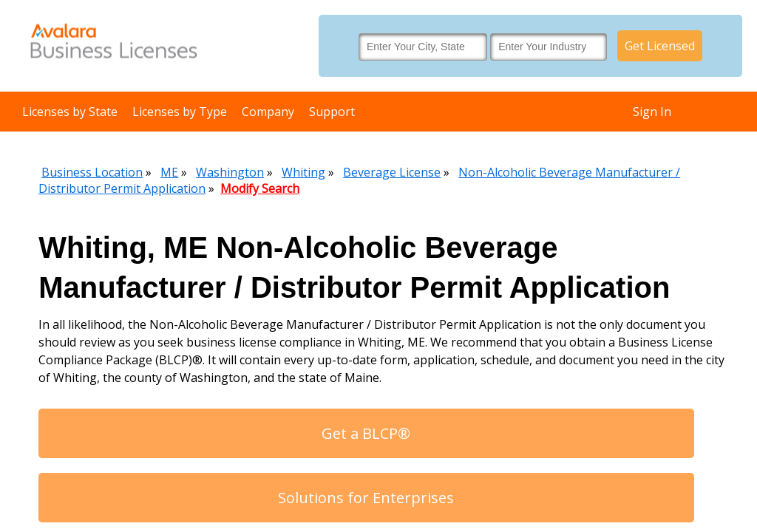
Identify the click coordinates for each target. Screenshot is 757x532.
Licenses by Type (180, 112)
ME (169, 172)
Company (268, 112)
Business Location (92, 172)
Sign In (652, 112)
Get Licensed (660, 46)
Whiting (303, 172)
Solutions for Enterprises (366, 498)
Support (332, 112)
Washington (230, 172)
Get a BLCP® (366, 433)
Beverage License (392, 172)
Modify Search (260, 188)
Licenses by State (70, 112)
